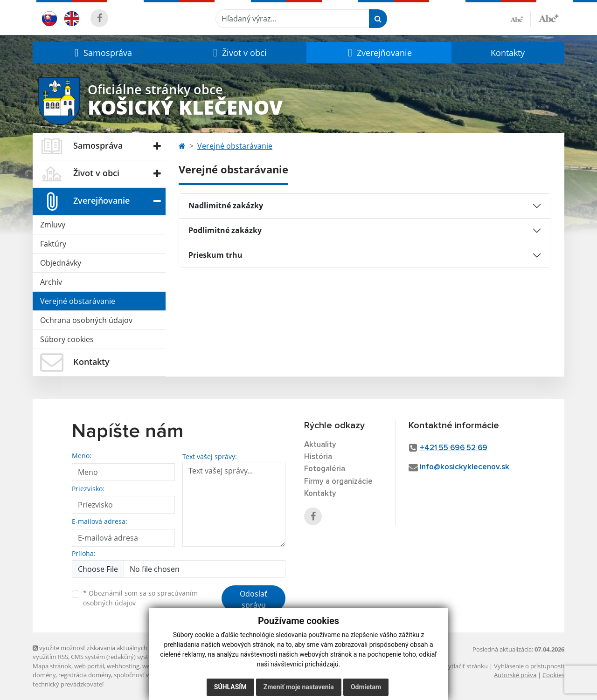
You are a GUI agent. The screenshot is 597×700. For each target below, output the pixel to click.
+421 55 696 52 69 (454, 448)
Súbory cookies (67, 339)
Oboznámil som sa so (140, 598)
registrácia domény (85, 675)
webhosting (123, 666)
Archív (51, 282)
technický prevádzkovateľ (68, 684)
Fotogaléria (325, 469)
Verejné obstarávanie (78, 301)
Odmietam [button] (366, 687)
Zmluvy (53, 225)
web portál (89, 666)
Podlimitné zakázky (225, 230)
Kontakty (508, 53)
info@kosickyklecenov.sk (465, 467)
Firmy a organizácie (338, 482)
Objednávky (61, 263)
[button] (102, 53)
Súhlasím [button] (230, 687)
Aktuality (320, 445)
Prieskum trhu (215, 255)
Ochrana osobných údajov (86, 320)
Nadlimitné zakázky (226, 206)
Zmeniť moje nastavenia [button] (299, 687)
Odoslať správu (253, 599)
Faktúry (53, 244)
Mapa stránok (52, 666)
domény (44, 675)
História (318, 457)
